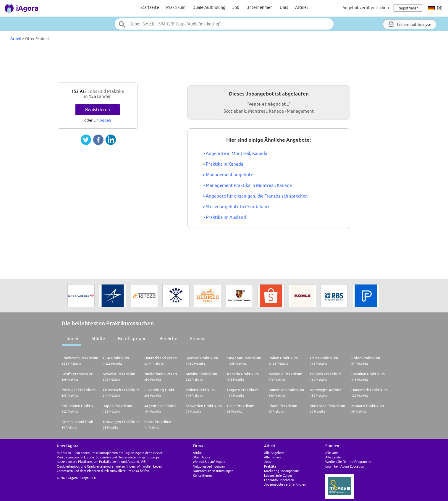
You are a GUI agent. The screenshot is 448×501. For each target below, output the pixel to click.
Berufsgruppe (132, 338)
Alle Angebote (274, 453)
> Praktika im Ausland (224, 217)
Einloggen (102, 120)
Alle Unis (332, 453)
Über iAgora (202, 457)
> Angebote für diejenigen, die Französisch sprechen (255, 196)
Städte (98, 338)
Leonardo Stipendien (279, 480)
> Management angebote (228, 175)
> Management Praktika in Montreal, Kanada (247, 185)
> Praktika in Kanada (223, 164)
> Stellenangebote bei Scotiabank (236, 207)
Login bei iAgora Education (345, 466)
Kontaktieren (202, 475)
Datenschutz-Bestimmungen (213, 471)
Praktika (270, 466)
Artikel (301, 7)
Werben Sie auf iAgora (209, 462)
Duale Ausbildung (209, 7)
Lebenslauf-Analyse (410, 24)
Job (236, 7)
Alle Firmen (272, 457)
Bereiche (168, 338)
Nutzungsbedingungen (209, 466)
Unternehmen (259, 7)
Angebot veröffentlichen (366, 8)
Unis (284, 7)
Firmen (197, 338)
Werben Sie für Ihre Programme (348, 462)
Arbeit (16, 38)
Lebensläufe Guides (278, 475)
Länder (72, 338)
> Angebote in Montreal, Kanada (235, 153)
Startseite (150, 7)
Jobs (267, 462)
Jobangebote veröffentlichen (285, 484)
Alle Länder (334, 457)
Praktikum (176, 7)
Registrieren (98, 110)
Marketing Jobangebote (282, 471)
